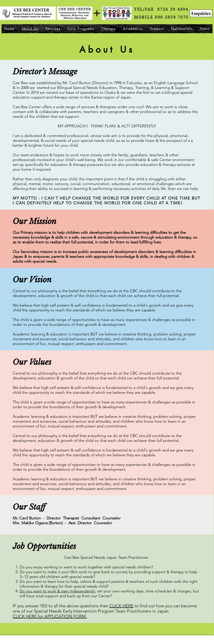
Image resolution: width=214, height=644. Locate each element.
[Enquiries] (201, 13)
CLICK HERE (121, 606)
